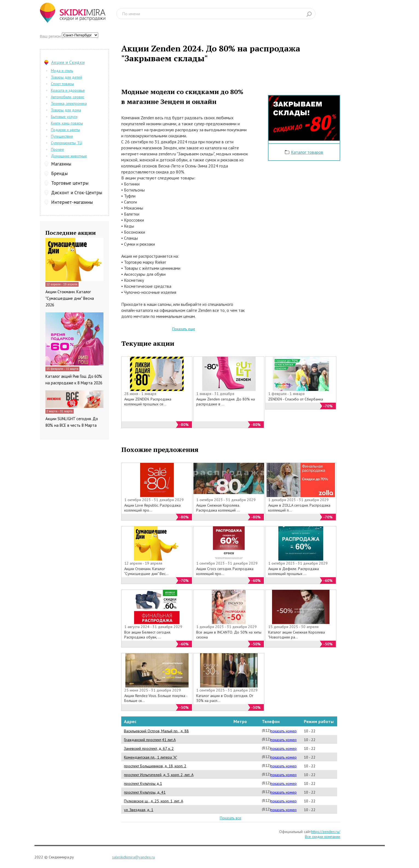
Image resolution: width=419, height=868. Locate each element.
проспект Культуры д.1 (143, 783)
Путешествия (62, 136)
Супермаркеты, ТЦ (67, 143)
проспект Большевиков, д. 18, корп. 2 (155, 766)
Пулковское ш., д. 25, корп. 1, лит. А (154, 801)
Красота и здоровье (68, 90)
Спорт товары (62, 84)
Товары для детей (67, 77)
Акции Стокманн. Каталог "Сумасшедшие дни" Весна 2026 (70, 298)
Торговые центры (70, 183)
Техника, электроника (69, 103)
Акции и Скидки (68, 62)
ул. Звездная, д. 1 (139, 810)
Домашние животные (69, 156)
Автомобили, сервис (68, 97)
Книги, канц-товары (67, 123)
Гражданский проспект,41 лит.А (150, 740)
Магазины (61, 164)
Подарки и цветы (65, 130)
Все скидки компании (323, 837)
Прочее (57, 149)
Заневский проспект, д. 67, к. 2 (149, 748)
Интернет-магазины (72, 202)
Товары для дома (66, 110)
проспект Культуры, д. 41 (145, 792)
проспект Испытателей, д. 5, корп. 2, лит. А (159, 775)
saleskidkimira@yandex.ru (134, 857)
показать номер (284, 731)
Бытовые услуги (64, 117)
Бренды (59, 173)
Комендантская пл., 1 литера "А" (151, 757)
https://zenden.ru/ (326, 832)
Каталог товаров (307, 152)
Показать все (231, 818)
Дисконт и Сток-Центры (77, 193)
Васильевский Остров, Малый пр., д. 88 (156, 731)
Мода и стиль (62, 71)
